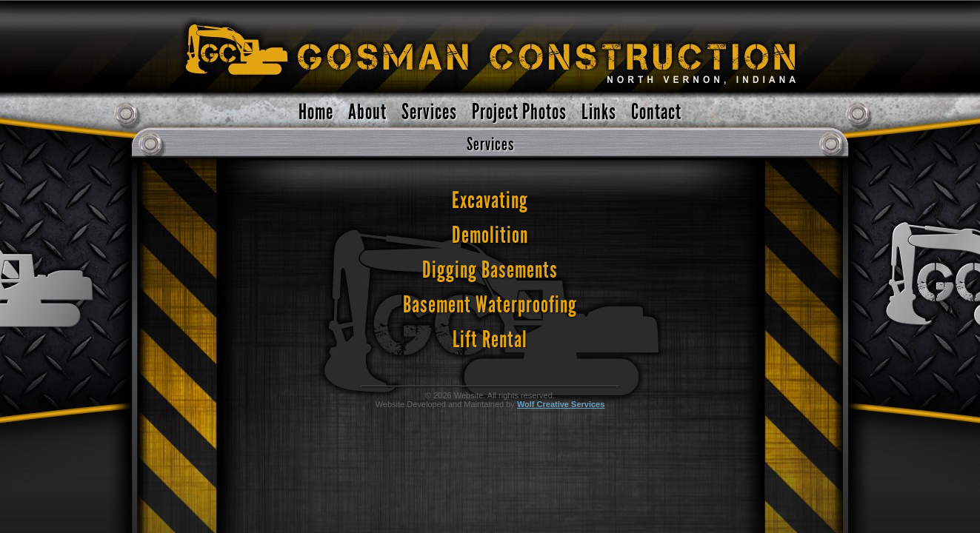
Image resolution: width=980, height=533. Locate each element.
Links (599, 112)
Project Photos (519, 112)
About (367, 112)
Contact (656, 112)
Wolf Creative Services (561, 404)
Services (429, 112)
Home (316, 112)
